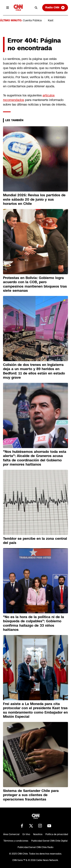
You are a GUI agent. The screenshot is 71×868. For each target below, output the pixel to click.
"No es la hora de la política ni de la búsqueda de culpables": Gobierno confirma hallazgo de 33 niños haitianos (34, 623)
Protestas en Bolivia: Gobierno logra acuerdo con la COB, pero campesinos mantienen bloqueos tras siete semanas (35, 284)
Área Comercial (11, 834)
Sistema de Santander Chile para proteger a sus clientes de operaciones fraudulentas (31, 795)
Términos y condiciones (16, 841)
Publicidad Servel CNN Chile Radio (35, 847)
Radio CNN (55, 8)
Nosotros (38, 834)
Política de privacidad (57, 834)
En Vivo (26, 834)
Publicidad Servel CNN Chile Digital (49, 841)
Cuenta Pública (32, 20)
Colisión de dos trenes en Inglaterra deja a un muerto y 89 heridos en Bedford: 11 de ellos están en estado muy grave (34, 371)
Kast (51, 20)
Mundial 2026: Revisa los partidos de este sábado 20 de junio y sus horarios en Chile (34, 199)
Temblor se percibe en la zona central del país (35, 541)
